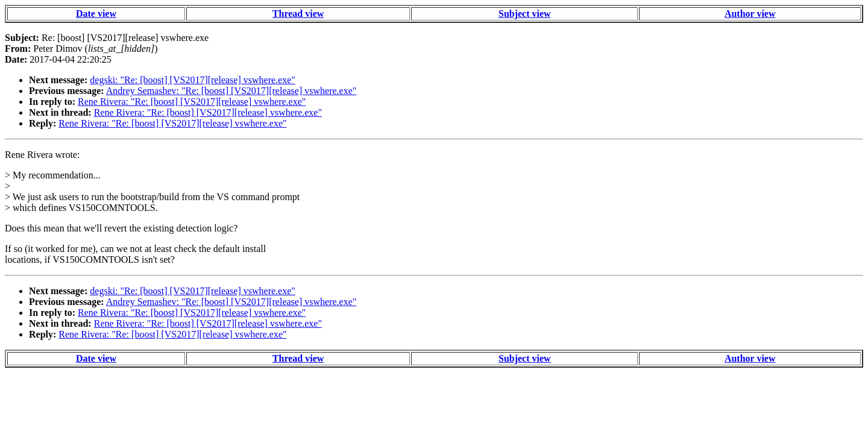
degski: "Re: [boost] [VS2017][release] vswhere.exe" (193, 80)
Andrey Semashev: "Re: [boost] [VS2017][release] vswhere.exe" (231, 91)
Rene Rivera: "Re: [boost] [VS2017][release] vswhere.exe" (192, 102)
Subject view (525, 14)
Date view (96, 14)
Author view (750, 14)
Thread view (298, 14)
